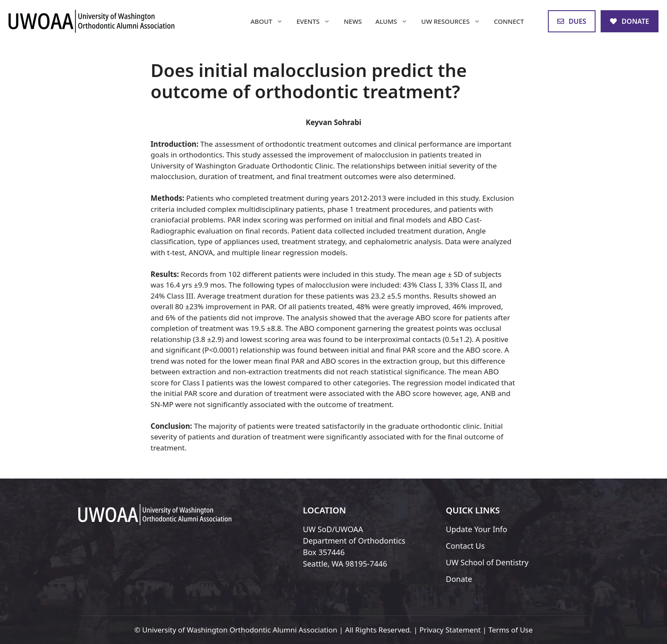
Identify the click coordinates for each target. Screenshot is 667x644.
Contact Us (465, 546)
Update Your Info (476, 529)
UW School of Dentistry (487, 562)
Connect (509, 21)
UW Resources (454, 21)
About (270, 21)
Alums (395, 21)
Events (317, 21)
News (353, 21)
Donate (459, 579)
